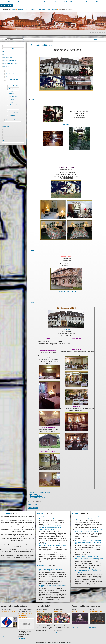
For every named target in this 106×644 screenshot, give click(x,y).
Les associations (6, 6)
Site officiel (66, 125)
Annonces (6, 129)
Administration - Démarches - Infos (19, 2)
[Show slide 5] (100, 32)
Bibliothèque (12, 100)
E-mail (32, 99)
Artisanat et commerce (77, 2)
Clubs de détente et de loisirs (12, 81)
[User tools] (28, 96)
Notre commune (37, 2)
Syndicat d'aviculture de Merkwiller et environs (13, 105)
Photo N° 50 (58, 611)
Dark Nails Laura (78, 611)
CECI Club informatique (12, 93)
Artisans (74, 610)
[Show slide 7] (105, 32)
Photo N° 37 (40, 611)
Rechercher (4, 39)
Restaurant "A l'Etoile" (36, 496)
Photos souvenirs (42, 610)
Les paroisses (49, 2)
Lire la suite (4, 637)
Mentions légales (8, 141)
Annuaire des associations (13, 71)
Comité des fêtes (11, 74)
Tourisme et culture (11, 120)
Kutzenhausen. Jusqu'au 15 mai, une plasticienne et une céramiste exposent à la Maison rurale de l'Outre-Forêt (88, 571)
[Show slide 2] (93, 32)
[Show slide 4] (98, 32)
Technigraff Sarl (96, 611)
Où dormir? (33, 504)
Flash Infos (6, 126)
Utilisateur (6, 135)
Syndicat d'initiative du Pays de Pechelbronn (25, 615)
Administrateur (7, 138)
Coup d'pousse (13, 116)
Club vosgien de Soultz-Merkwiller (13, 112)
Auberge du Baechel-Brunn (38, 498)
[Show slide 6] (102, 32)
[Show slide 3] (95, 32)
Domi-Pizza (33, 494)
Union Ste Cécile (13, 97)
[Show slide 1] (91, 32)
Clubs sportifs (10, 77)
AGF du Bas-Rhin (14, 86)
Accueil (4, 2)
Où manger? (33, 508)
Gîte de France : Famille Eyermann (40, 492)
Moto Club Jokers (13, 89)
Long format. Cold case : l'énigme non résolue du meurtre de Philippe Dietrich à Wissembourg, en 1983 (88, 542)
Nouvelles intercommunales (11, 132)
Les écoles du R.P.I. (61, 2)
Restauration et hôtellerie (94, 2)
